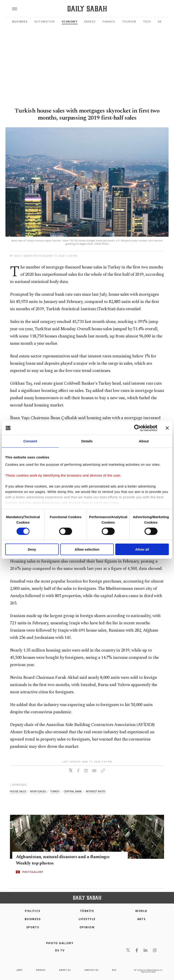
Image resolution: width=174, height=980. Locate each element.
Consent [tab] (30, 441)
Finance (109, 21)
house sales (18, 791)
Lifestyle (87, 919)
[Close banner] (167, 428)
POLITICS (33, 911)
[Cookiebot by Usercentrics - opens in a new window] (137, 428)
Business (20, 21)
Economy (70, 21)
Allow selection (87, 549)
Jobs (19, 970)
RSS (114, 970)
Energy (90, 21)
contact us (91, 970)
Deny (32, 549)
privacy (41, 970)
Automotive (45, 21)
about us (65, 970)
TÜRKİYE (87, 911)
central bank (73, 791)
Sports (33, 927)
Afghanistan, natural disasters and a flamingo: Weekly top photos (63, 860)
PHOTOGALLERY (33, 872)
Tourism (129, 21)
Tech (147, 21)
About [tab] (144, 441)
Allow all (142, 549)
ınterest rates (96, 791)
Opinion (87, 927)
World (141, 911)
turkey (55, 791)
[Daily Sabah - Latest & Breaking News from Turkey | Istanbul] (87, 9)
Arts (141, 919)
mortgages (38, 791)
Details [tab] (87, 441)
